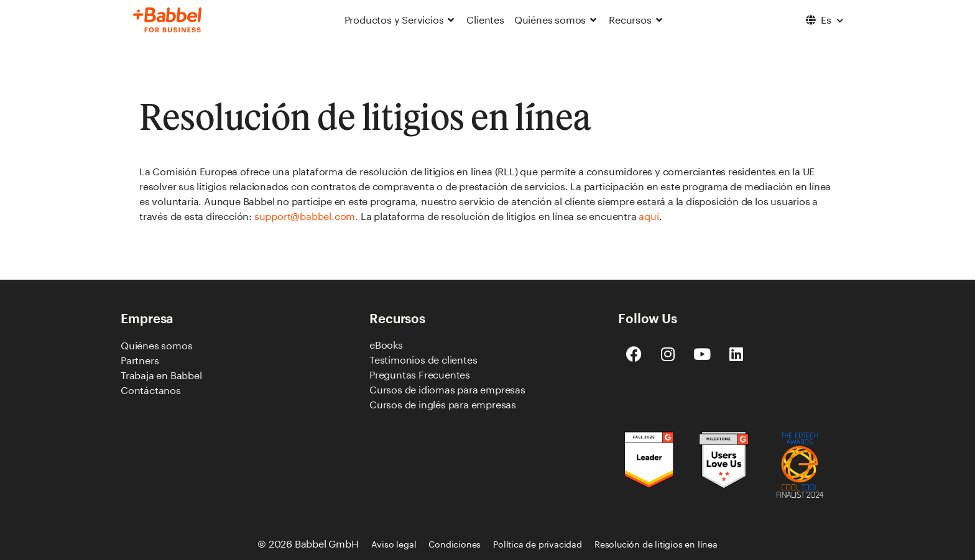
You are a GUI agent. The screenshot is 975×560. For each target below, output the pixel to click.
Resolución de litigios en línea (656, 544)
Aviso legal (394, 544)
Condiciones (455, 544)
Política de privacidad (538, 544)
